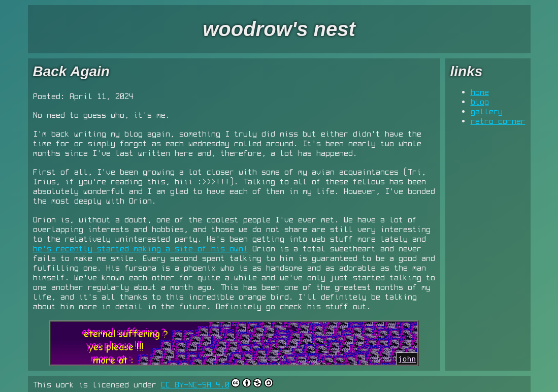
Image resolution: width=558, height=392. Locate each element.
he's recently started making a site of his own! (140, 248)
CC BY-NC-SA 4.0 (195, 384)
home (480, 92)
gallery (487, 111)
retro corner (498, 121)
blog (480, 102)
